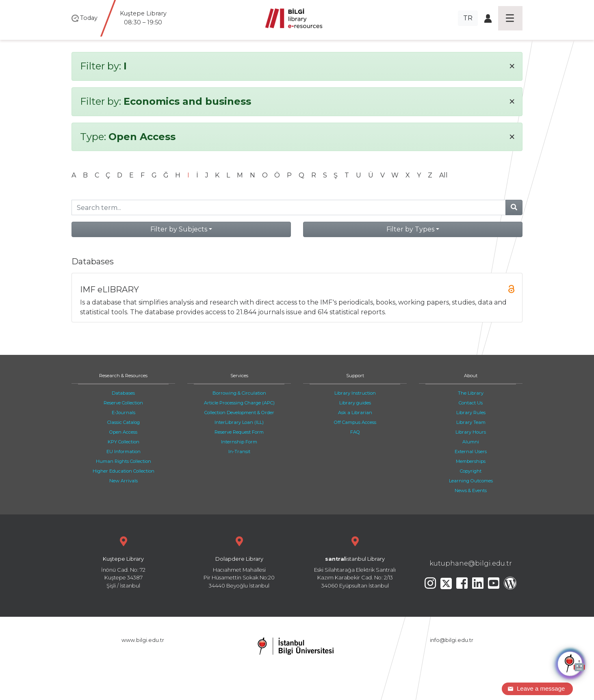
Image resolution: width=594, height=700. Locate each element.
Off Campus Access (355, 422)
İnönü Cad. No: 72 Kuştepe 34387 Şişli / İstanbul (123, 561)
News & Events (471, 490)
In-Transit (239, 452)
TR (468, 18)
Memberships (471, 461)
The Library (471, 393)
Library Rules (471, 413)
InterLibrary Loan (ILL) (239, 422)
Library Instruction (355, 393)
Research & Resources (123, 376)
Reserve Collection (123, 403)
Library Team (471, 422)
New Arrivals (124, 481)
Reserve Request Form (239, 432)
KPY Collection (124, 442)
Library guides (355, 403)
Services (239, 376)
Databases (123, 393)
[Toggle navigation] (510, 18)
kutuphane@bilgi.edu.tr (471, 563)
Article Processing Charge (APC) (239, 403)
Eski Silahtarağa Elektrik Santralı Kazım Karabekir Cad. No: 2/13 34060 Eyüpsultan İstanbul (355, 561)
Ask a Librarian (355, 413)
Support (355, 376)
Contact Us (471, 403)
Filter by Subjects (179, 229)
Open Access (123, 432)
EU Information (124, 452)
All (443, 175)
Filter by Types (410, 229)
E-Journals (124, 413)
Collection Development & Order (239, 413)
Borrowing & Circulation (239, 393)
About (471, 376)
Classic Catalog (124, 422)
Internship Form (239, 442)
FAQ (355, 432)
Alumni (471, 442)
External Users (471, 452)
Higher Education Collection (124, 471)
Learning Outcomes (471, 481)
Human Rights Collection (124, 461)
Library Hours (471, 432)
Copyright (471, 471)
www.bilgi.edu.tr (143, 640)
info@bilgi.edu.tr (452, 640)
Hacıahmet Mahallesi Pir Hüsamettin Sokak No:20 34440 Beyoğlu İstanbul (239, 561)
